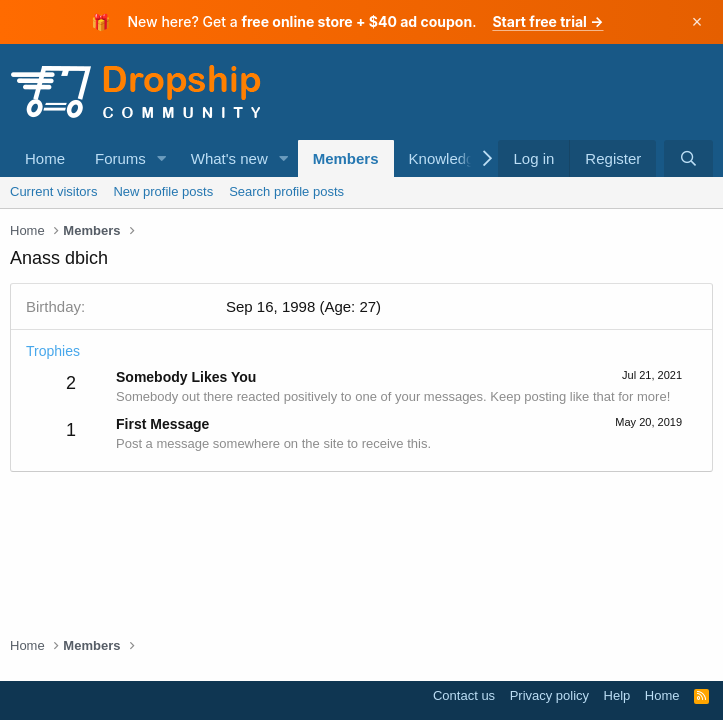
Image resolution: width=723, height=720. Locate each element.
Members (346, 158)
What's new (229, 158)
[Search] (688, 158)
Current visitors (53, 191)
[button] (162, 158)
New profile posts (163, 191)
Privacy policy (549, 695)
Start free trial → (547, 21)
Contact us (464, 695)
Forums (120, 158)
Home (45, 158)
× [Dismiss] (697, 22)
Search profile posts (286, 191)
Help (617, 695)
